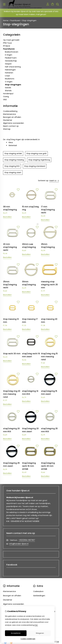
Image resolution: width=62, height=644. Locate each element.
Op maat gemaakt (11, 40)
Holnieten (9, 73)
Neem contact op (11, 126)
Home (6, 20)
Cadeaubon (38, 591)
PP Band (7, 46)
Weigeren (40, 633)
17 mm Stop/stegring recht (48, 210)
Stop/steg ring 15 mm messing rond (49, 357)
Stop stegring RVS (12, 166)
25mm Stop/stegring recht (10, 285)
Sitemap (7, 129)
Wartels (8, 91)
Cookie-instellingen (28, 639)
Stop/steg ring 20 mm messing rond (12, 394)
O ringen (9, 82)
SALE (5, 100)
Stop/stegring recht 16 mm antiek (29, 466)
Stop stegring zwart (13, 172)
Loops (7, 76)
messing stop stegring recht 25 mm (49, 285)
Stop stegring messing (14, 160)
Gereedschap (11, 61)
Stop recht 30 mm (12, 354)
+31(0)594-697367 (27, 540)
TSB (57, 642)
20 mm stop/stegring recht (10, 247)
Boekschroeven (12, 52)
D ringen (9, 55)
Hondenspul (8, 94)
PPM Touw (7, 43)
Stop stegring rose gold (36, 153)
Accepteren (16, 633)
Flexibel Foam (11, 58)
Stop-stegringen (29, 20)
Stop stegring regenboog (39, 160)
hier (36, 625)
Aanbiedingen (39, 596)
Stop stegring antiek (13, 153)
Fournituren (15, 20)
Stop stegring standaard (35, 166)
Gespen (8, 64)
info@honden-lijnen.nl (19, 544)
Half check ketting (13, 67)
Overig (6, 97)
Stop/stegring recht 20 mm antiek (48, 466)
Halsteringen (10, 70)
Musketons (10, 79)
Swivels (8, 88)
